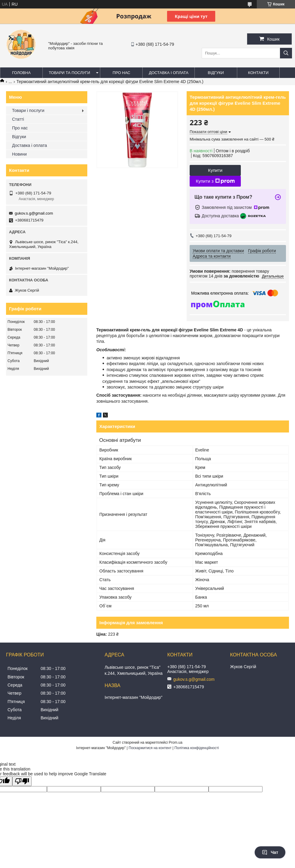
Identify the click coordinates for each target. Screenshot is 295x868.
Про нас (121, 73)
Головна (21, 73)
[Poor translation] (22, 781)
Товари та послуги (69, 73)
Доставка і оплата (169, 73)
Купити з (215, 181)
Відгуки (216, 73)
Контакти (258, 73)
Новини (19, 154)
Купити (215, 170)
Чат (270, 852)
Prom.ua (176, 742)
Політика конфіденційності (197, 748)
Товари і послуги (28, 110)
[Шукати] (286, 53)
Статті (18, 119)
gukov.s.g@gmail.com (34, 213)
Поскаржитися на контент (150, 748)
